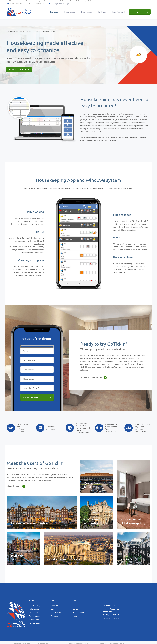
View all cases (14, 486)
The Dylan (127, 559)
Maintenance (34, 609)
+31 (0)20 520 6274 (37, 3)
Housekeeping (34, 605)
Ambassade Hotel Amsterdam (29, 523)
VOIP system (34, 620)
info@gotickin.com (16, 3)
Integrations (70, 12)
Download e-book (18, 69)
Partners (102, 12)
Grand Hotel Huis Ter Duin (64, 559)
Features (54, 12)
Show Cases (87, 12)
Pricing (135, 12)
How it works (56, 612)
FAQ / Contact (119, 12)
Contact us (77, 609)
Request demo (79, 612)
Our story (55, 605)
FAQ (75, 605)
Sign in (57, 4)
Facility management (37, 616)
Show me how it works (91, 377)
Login (75, 616)
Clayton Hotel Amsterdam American (93, 523)
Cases (53, 609)
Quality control (35, 612)
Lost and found (35, 623)
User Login (65, 4)
